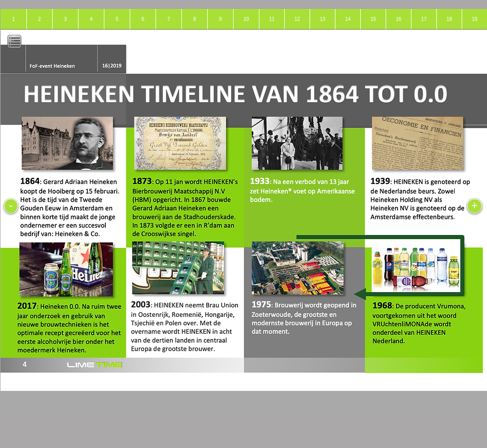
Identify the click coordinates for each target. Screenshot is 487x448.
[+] (475, 206)
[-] (11, 206)
